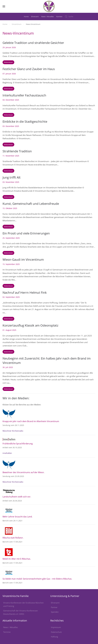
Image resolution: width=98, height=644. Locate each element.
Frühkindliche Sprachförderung (18, 444)
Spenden (55, 612)
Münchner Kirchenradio (13, 431)
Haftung (54, 637)
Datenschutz (56, 632)
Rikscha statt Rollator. (13, 538)
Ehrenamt (35, 16)
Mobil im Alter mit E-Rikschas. (17, 559)
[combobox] (80, 16)
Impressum (56, 627)
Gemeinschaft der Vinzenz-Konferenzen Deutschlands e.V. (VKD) (20, 612)
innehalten (7, 453)
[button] (4, 6)
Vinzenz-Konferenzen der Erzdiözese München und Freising (23, 604)
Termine (7, 632)
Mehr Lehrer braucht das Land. (17, 517)
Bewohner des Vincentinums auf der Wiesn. (23, 472)
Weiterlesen (8, 62)
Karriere (59, 16)
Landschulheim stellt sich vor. (17, 497)
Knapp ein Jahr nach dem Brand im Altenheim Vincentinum (31, 421)
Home (26, 16)
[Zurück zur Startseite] (49, 6)
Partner (54, 607)
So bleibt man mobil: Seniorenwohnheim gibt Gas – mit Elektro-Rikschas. (37, 579)
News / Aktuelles (47, 16)
